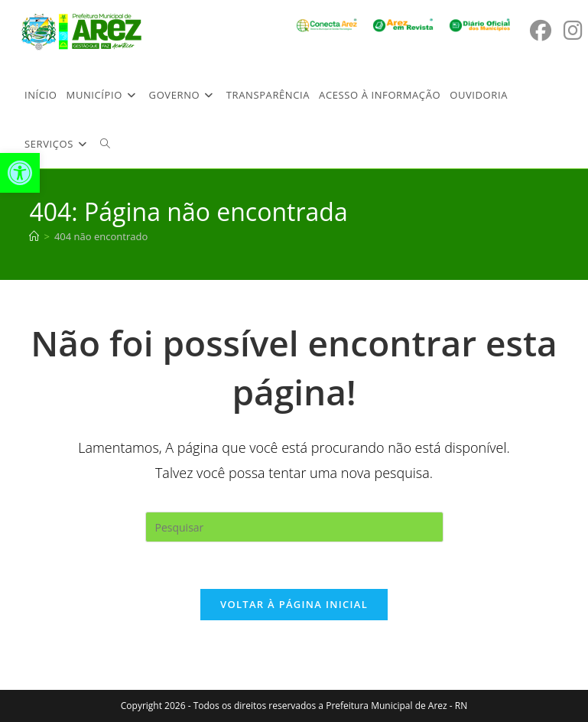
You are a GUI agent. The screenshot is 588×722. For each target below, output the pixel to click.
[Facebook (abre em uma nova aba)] (541, 30)
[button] (20, 173)
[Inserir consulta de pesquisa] (294, 527)
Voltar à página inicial (294, 604)
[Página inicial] (34, 236)
